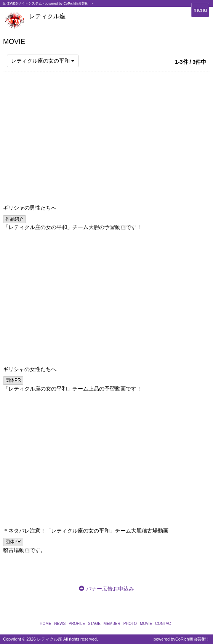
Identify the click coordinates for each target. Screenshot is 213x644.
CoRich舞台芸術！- (78, 3)
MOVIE (146, 624)
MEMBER (112, 624)
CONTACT (164, 624)
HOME (45, 624)
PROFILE (77, 624)
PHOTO (130, 624)
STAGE (94, 624)
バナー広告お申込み (110, 589)
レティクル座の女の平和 (43, 61)
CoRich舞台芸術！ (193, 639)
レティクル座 (47, 16)
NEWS (60, 624)
